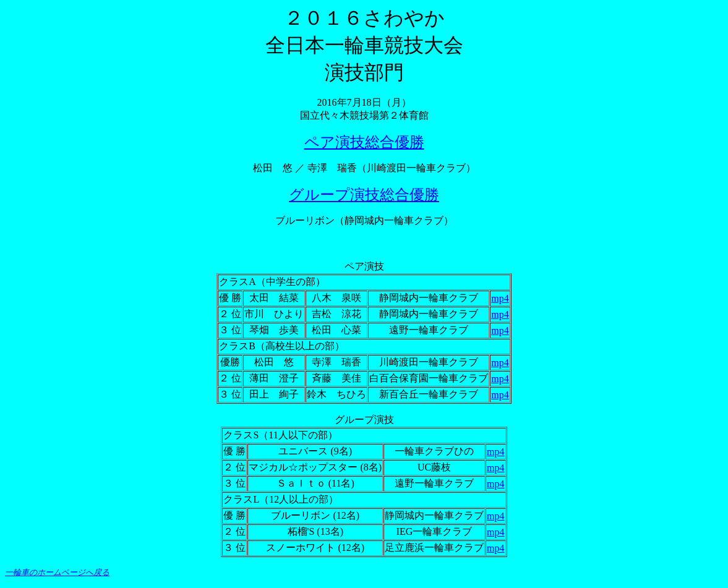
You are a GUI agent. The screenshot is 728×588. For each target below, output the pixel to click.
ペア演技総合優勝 (364, 142)
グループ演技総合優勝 (364, 195)
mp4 (500, 298)
